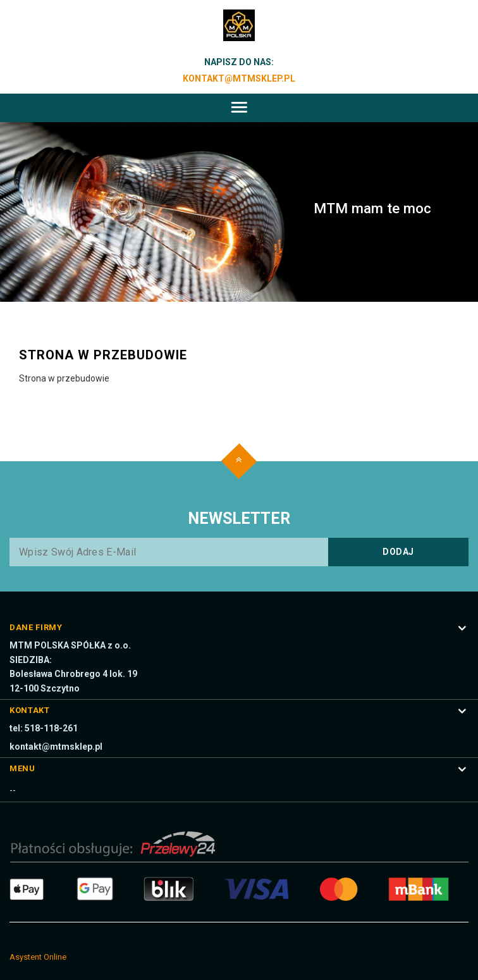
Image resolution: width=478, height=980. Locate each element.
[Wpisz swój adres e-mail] (239, 552)
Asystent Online (38, 957)
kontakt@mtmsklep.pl (239, 78)
